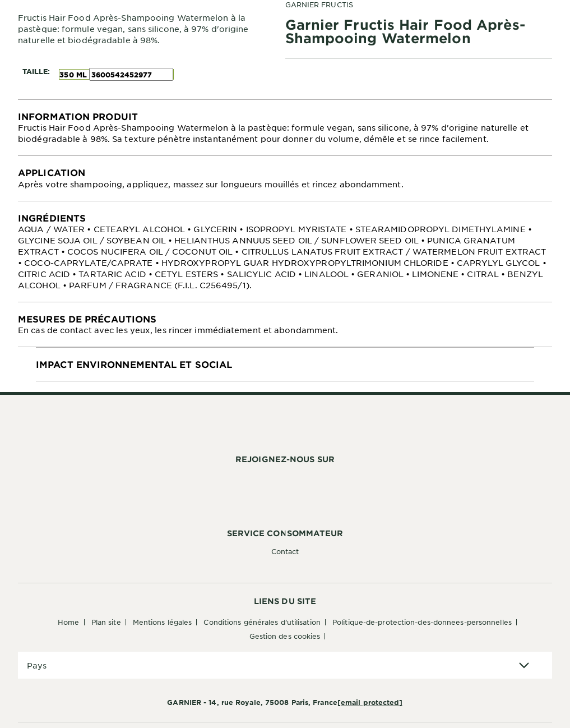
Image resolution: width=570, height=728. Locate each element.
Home (68, 622)
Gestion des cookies (285, 636)
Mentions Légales (163, 622)
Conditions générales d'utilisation (262, 622)
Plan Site (106, 622)
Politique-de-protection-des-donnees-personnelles (422, 622)
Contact (285, 551)
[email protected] (370, 702)
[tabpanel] (285, 128)
